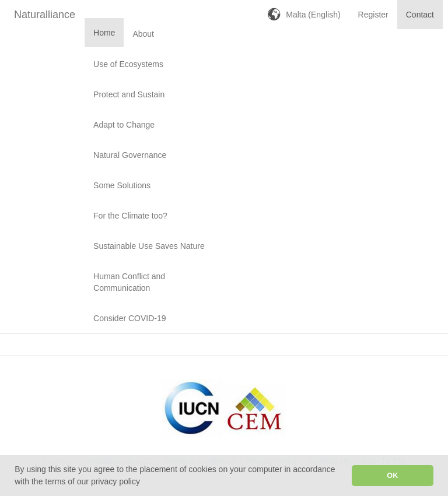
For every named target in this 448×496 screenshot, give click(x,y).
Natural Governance (130, 155)
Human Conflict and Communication (129, 282)
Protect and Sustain (129, 94)
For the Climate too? (130, 216)
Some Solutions (122, 185)
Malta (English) (313, 15)
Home (104, 33)
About (143, 34)
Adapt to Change (124, 125)
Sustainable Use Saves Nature (149, 246)
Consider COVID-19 (130, 318)
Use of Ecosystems (128, 64)
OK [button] (392, 476)
